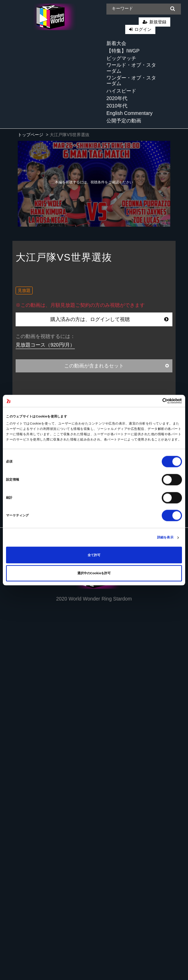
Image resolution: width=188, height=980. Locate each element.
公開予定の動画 (124, 121)
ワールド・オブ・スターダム (131, 68)
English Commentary (129, 113)
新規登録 (158, 22)
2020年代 (117, 98)
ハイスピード (121, 91)
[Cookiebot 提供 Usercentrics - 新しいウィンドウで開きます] (151, 401)
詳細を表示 (165, 538)
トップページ (31, 135)
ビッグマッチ (121, 58)
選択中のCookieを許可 (94, 573)
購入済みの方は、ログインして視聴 (109, 319)
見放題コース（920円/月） (45, 345)
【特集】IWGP (123, 51)
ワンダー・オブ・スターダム (131, 81)
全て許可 (94, 555)
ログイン (143, 29)
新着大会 (116, 43)
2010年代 (117, 106)
